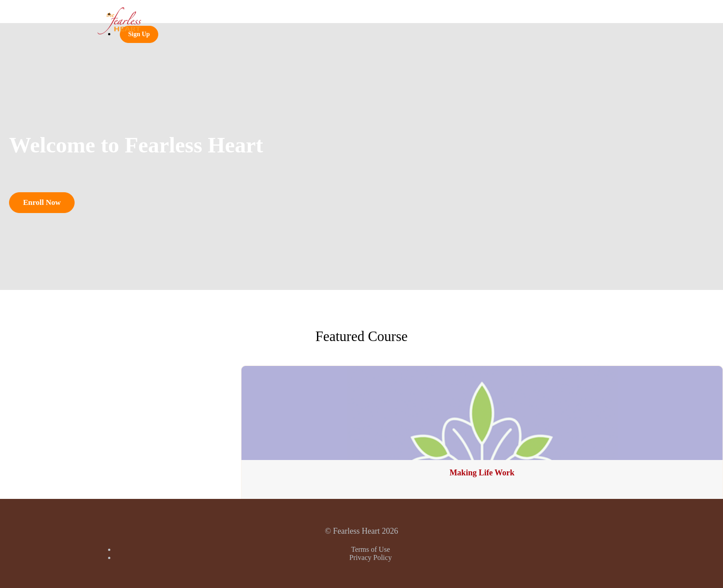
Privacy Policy (371, 557)
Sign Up (139, 34)
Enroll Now (42, 202)
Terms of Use (371, 549)
